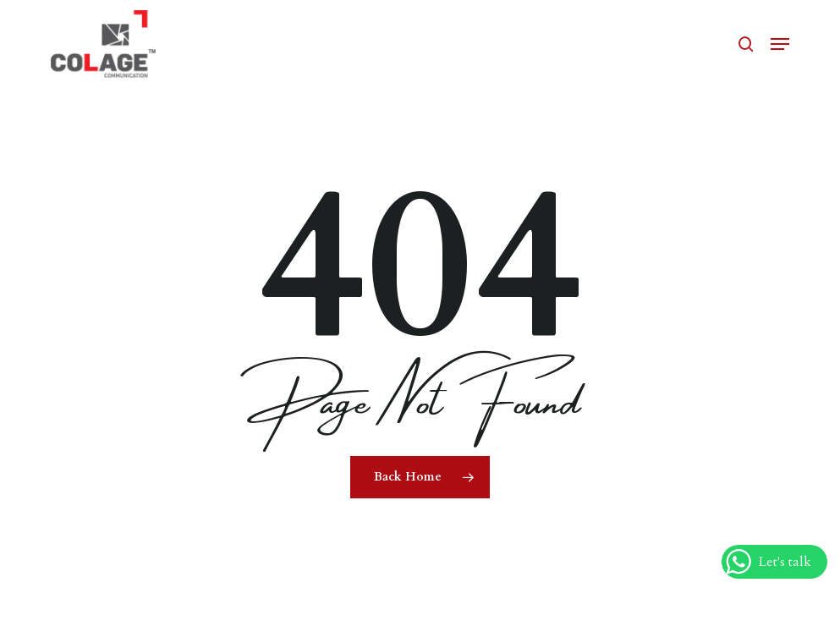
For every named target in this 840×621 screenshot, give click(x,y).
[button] (780, 44)
